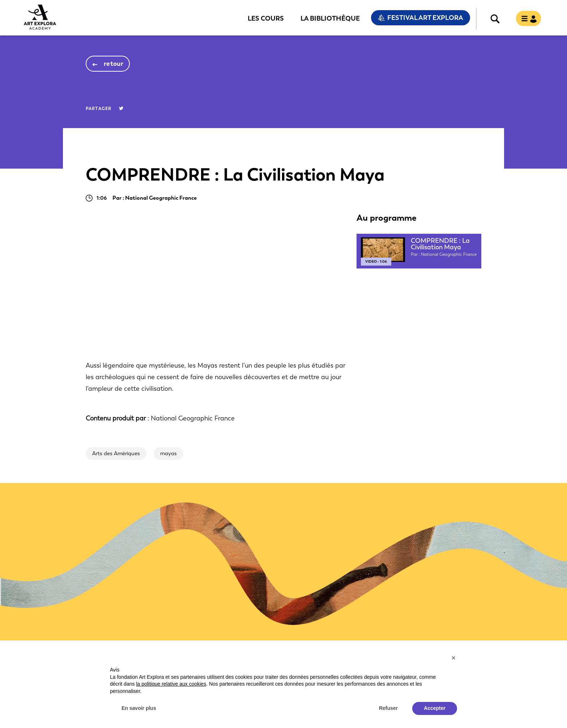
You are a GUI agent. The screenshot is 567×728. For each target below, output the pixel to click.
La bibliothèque (330, 18)
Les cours (266, 18)
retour (114, 64)
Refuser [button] (388, 708)
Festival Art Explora (425, 18)
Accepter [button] (435, 708)
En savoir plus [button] (139, 708)
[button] (453, 658)
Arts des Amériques (116, 453)
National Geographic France (193, 418)
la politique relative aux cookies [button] (171, 684)
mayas (169, 453)
